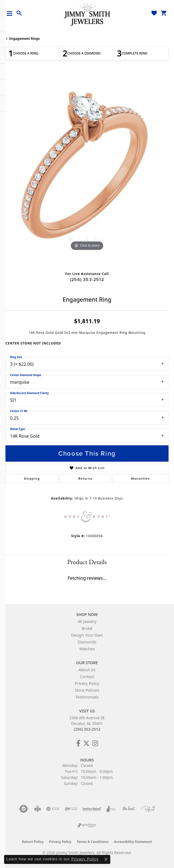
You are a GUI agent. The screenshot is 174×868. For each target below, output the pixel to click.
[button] (19, 13)
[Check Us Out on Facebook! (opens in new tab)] (78, 743)
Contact (87, 677)
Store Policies (87, 690)
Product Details (87, 562)
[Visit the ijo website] (71, 809)
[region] (87, 170)
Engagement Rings (25, 39)
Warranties (141, 479)
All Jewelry (87, 621)
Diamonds (87, 642)
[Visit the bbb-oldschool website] (37, 809)
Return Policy (33, 842)
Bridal (87, 628)
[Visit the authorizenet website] (24, 809)
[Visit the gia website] (53, 809)
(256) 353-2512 (87, 279)
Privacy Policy (87, 683)
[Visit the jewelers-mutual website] (92, 809)
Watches (87, 649)
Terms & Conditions (93, 842)
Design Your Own (87, 635)
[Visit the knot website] (128, 809)
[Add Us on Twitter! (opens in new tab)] (86, 743)
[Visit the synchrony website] (87, 825)
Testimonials (87, 697)
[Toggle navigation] (12, 13)
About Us (87, 670)
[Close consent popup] (106, 859)
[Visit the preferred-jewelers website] (148, 809)
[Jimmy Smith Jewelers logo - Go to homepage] (87, 14)
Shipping (32, 479)
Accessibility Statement (133, 842)
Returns (85, 479)
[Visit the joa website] (112, 809)
